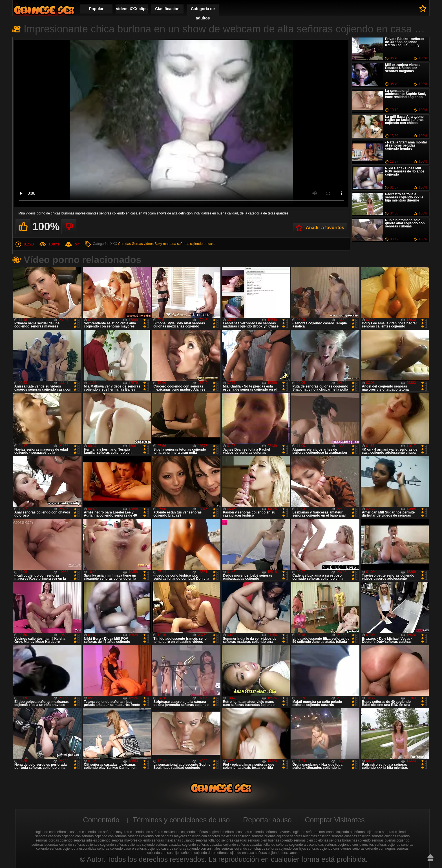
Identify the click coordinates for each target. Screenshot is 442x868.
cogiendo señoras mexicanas (313, 832)
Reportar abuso (267, 820)
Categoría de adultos (203, 13)
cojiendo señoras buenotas (297, 836)
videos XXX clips (132, 9)
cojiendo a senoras (380, 832)
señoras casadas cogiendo (176, 845)
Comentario (101, 820)
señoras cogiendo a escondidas (300, 845)
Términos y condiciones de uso (181, 820)
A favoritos (423, 8)
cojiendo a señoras (351, 832)
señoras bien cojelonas (311, 840)
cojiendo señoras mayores (118, 840)
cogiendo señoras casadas (229, 832)
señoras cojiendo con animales (197, 849)
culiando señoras (195, 840)
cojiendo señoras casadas (338, 836)
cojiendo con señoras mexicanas (213, 836)
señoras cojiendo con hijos (286, 849)
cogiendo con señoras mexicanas (155, 832)
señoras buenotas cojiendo (52, 845)
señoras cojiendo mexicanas (276, 853)
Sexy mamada (165, 244)
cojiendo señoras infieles (78, 840)
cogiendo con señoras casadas (58, 832)
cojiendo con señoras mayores (164, 836)
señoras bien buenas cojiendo (270, 840)
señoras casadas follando (256, 845)
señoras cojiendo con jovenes (329, 849)
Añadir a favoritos (325, 228)
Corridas (124, 244)
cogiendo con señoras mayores (106, 832)
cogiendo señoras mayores (270, 832)
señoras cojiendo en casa (196, 244)
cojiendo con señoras (78, 836)
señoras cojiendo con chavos (243, 849)
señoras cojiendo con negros (374, 849)
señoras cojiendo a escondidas (73, 849)
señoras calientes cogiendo (93, 845)
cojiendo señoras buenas (257, 836)
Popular (96, 9)
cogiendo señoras (195, 832)
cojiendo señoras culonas (377, 836)
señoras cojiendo (387, 845)
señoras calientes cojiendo (135, 845)
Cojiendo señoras (44, 10)
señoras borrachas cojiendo (350, 840)
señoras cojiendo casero (116, 849)
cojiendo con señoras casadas (117, 836)
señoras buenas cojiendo (390, 840)
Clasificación (167, 9)
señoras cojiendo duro (198, 853)
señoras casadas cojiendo (216, 845)
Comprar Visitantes (335, 820)
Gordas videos (142, 244)
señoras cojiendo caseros (154, 849)
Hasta (430, 858)
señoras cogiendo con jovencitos (349, 845)
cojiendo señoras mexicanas (159, 840)
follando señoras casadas (227, 840)
